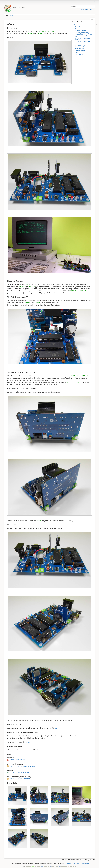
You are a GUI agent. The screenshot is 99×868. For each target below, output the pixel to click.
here (56, 728)
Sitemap (92, 10)
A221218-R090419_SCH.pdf (19, 760)
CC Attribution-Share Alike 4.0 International (77, 864)
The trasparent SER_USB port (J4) (84, 35)
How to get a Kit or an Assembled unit (81, 48)
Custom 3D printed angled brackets (82, 39)
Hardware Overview (81, 31)
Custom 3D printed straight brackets (83, 42)
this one (27, 742)
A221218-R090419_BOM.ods (19, 773)
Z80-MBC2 (42, 32)
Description (78, 27)
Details (77, 29)
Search (94, 7)
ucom (11, 15)
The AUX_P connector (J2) (83, 33)
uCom (75, 25)
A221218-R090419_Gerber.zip (20, 779)
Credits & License (80, 50)
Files (76, 52)
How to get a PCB (80, 45)
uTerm (26, 285)
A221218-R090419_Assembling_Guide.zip (24, 766)
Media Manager (84, 10)
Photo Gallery (79, 54)
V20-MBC (52, 32)
